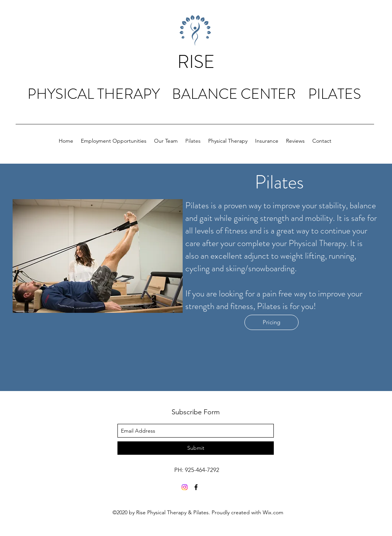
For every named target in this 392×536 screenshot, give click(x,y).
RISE (196, 62)
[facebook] (196, 487)
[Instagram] (185, 487)
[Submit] (196, 448)
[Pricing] (272, 322)
